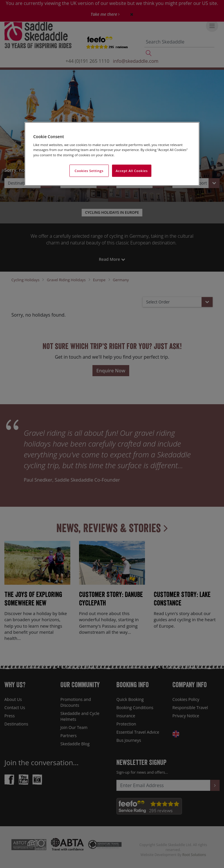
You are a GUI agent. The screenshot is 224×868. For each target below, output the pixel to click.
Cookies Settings (89, 170)
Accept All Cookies (132, 170)
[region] (112, 154)
